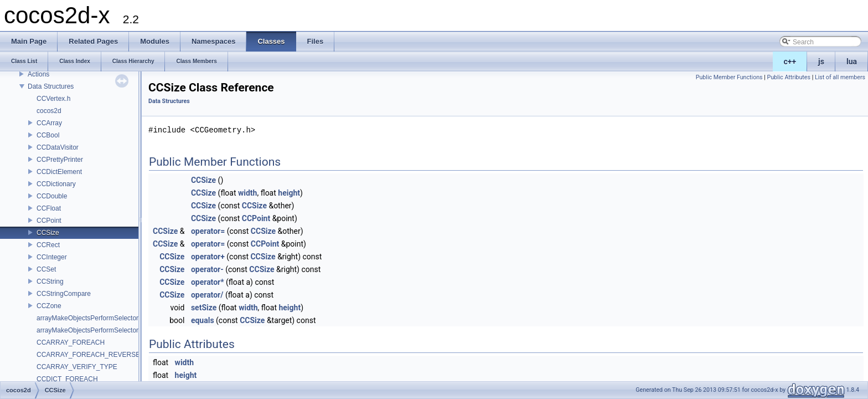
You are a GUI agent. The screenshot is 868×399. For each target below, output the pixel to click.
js (821, 62)
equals (203, 320)
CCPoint (49, 221)
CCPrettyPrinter (60, 160)
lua (852, 62)
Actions (38, 74)
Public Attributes (789, 77)
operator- (207, 269)
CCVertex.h (53, 99)
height (289, 193)
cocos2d (49, 111)
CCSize (48, 233)
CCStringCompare (64, 294)
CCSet (46, 269)
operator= (208, 231)
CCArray (49, 123)
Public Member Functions (729, 77)
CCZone (49, 306)
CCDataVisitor (58, 147)
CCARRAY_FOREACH (71, 342)
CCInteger (52, 257)
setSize (204, 308)
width (247, 193)
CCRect (48, 245)
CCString (50, 282)
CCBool (48, 135)
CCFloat (49, 208)
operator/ (207, 295)
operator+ (208, 257)
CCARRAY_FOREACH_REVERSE (88, 355)
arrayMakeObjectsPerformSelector (87, 318)
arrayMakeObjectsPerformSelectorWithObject (104, 330)
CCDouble (52, 196)
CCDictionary (56, 184)
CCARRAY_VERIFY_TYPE (77, 367)
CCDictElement (59, 172)
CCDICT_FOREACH (67, 379)
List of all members (840, 77)
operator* (208, 282)
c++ (790, 62)
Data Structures (51, 86)
